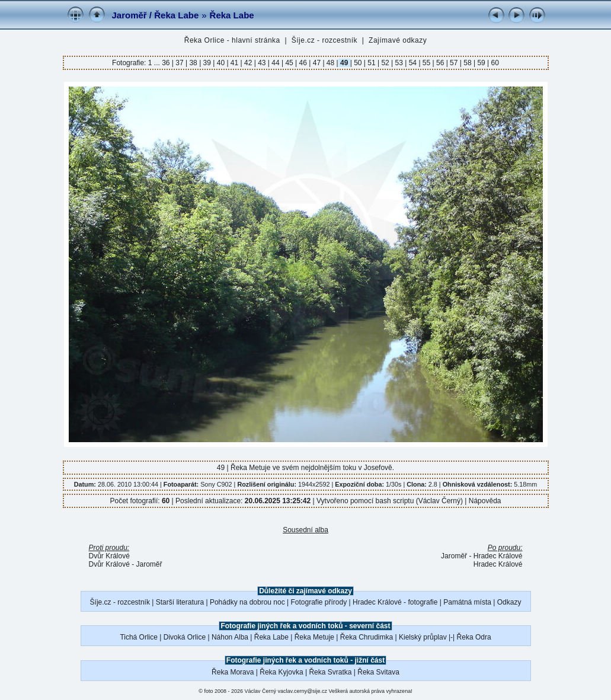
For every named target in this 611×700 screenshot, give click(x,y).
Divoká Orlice (185, 637)
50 (358, 63)
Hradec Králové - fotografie (395, 602)
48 (331, 63)
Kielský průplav (423, 637)
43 (262, 63)
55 (427, 63)
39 (207, 63)
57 (454, 63)
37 (180, 63)
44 (276, 63)
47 (316, 63)
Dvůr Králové (109, 556)
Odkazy (509, 602)
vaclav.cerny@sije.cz (303, 691)
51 (372, 63)
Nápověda (485, 501)
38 (193, 63)
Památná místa (467, 602)
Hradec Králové (498, 564)
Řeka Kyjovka (281, 672)
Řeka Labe (232, 15)
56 (440, 63)
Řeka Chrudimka (367, 637)
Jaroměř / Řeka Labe (156, 15)
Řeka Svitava (378, 672)
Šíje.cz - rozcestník (324, 40)
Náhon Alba (230, 637)
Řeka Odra (474, 637)
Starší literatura (180, 602)
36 (167, 63)
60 (494, 63)
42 (248, 63)
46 (303, 63)
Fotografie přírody (319, 602)
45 (289, 63)
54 (412, 63)
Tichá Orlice (139, 637)
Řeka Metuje (314, 637)
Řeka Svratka (330, 672)
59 (481, 63)
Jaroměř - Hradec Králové (482, 556)
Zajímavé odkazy (398, 40)
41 (235, 63)
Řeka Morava (233, 672)
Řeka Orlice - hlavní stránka (232, 40)
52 (385, 63)
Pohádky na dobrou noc (247, 602)
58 (468, 63)
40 (220, 63)
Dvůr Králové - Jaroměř (126, 564)
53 (399, 63)
